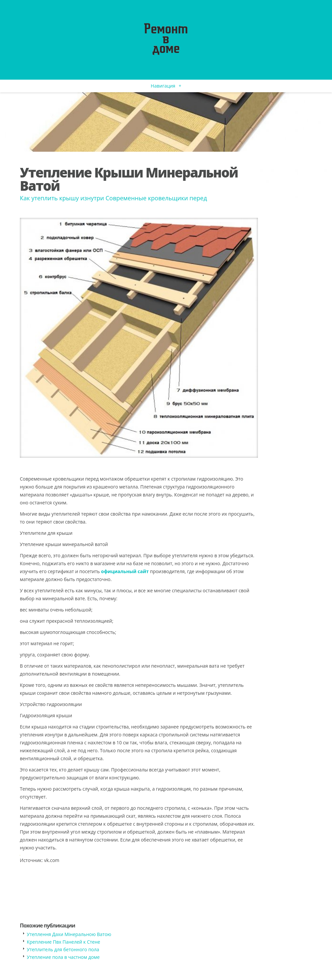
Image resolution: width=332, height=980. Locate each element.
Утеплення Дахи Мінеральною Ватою (69, 934)
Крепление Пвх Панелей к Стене (63, 942)
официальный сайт (125, 571)
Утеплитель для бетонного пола (63, 949)
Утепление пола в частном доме (63, 957)
